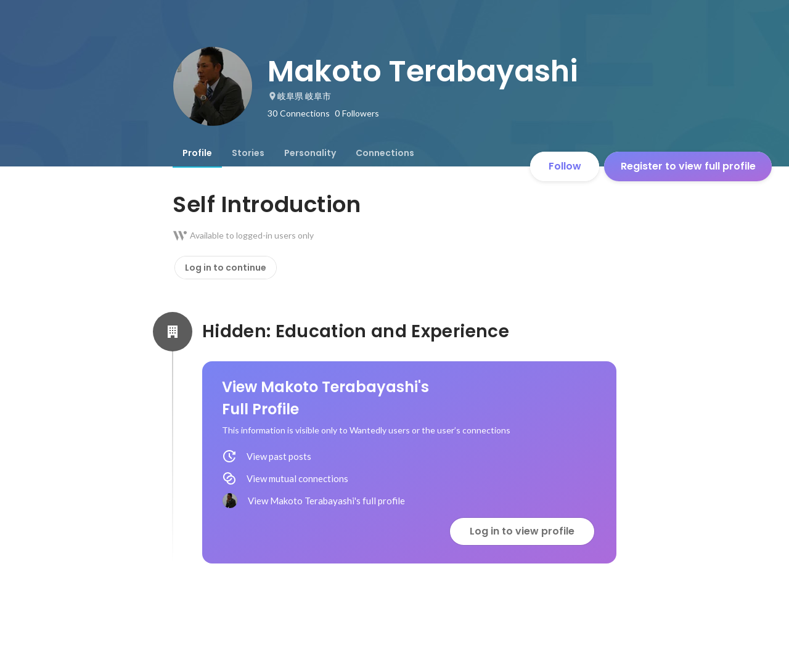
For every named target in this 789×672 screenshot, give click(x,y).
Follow (565, 166)
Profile (197, 153)
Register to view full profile (688, 166)
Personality (310, 153)
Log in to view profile (522, 531)
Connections (385, 153)
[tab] (197, 153)
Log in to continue (226, 268)
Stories (248, 153)
